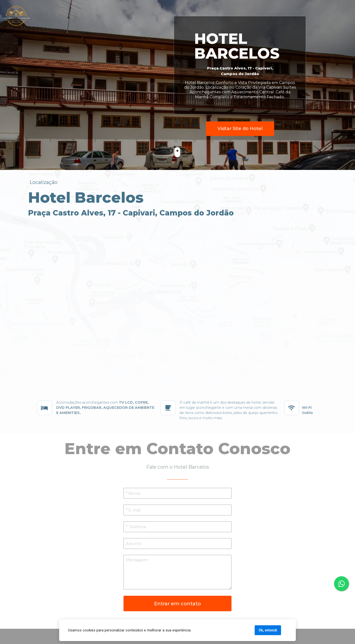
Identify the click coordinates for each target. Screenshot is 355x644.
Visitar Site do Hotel (240, 129)
